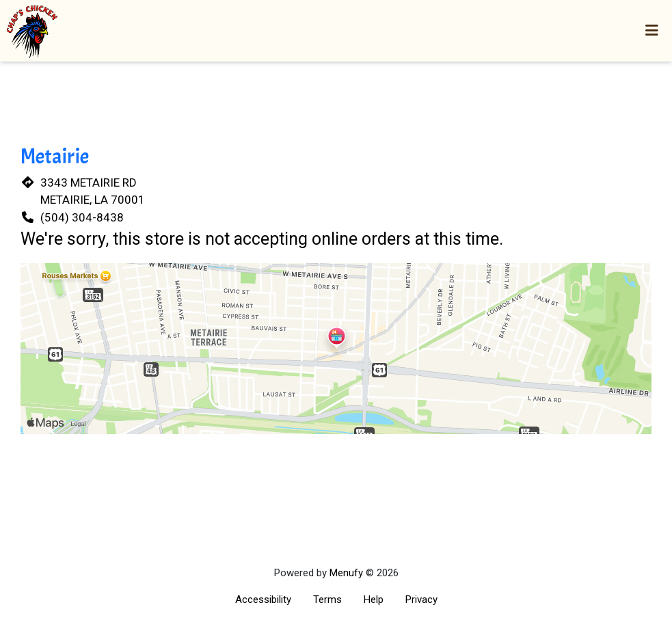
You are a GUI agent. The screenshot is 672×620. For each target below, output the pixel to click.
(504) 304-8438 (82, 217)
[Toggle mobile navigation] (652, 31)
